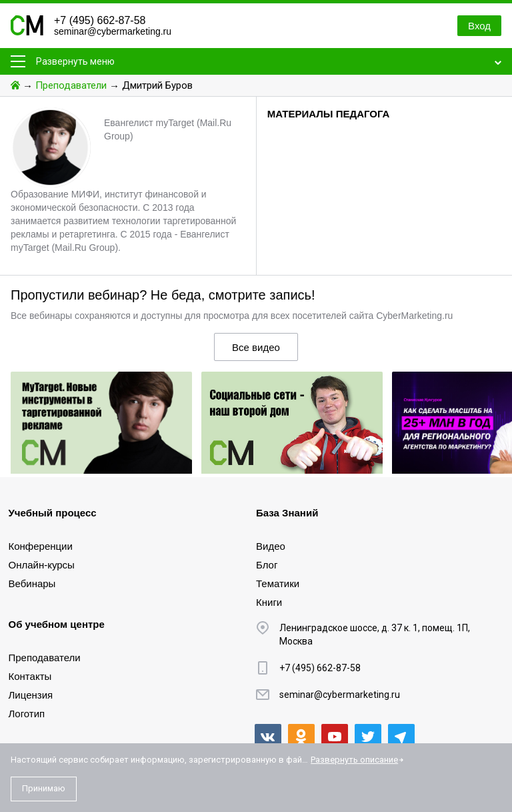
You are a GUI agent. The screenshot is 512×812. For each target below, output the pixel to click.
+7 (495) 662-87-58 (100, 20)
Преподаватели (71, 85)
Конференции (41, 546)
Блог (267, 565)
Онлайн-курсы (42, 565)
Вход (479, 26)
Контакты (30, 676)
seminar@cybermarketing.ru (113, 31)
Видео (271, 546)
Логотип (27, 714)
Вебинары (32, 583)
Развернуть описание (354, 760)
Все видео (256, 347)
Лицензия (31, 695)
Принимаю (44, 788)
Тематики (278, 583)
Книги (269, 602)
